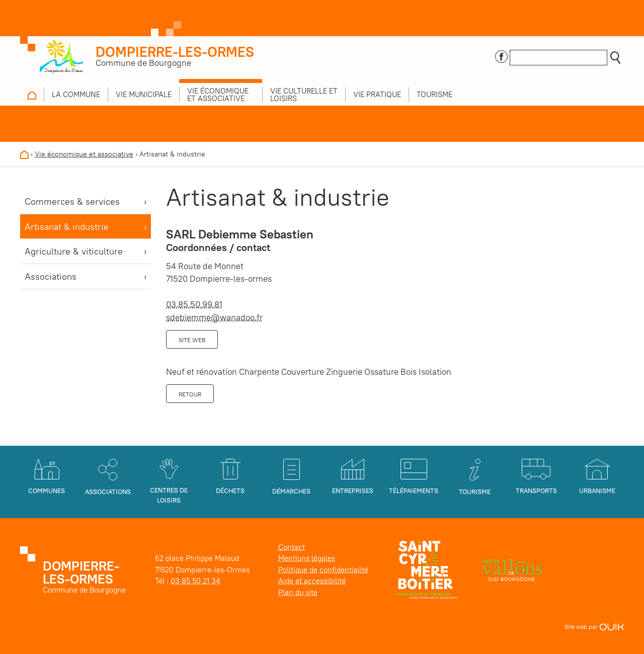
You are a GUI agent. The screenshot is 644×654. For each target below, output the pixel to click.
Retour (190, 394)
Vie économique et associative (84, 154)
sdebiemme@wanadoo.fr (214, 317)
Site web (192, 340)
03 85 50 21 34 (195, 581)
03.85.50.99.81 (194, 304)
